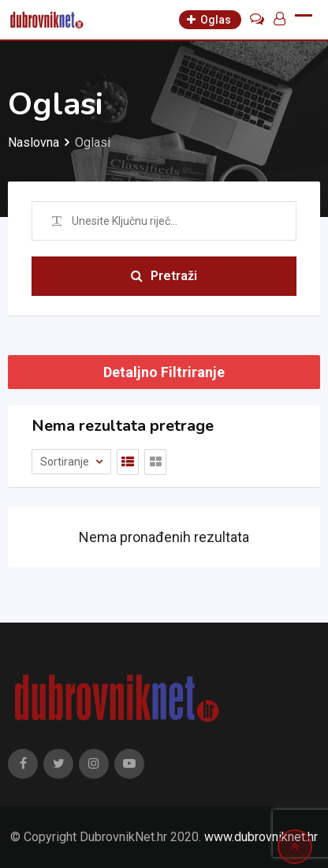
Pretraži (164, 276)
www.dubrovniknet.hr (261, 837)
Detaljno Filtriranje (164, 372)
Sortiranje (66, 462)
